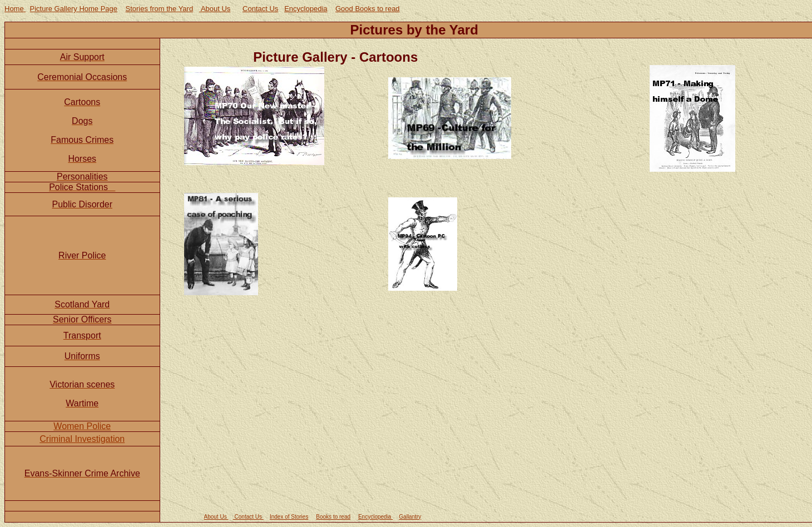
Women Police (82, 426)
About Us (215, 9)
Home (15, 9)
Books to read (333, 517)
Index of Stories (289, 517)
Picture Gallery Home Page (74, 9)
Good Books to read (368, 9)
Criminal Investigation (82, 439)
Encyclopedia (306, 9)
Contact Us (260, 9)
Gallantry (410, 517)
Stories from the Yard (160, 9)
